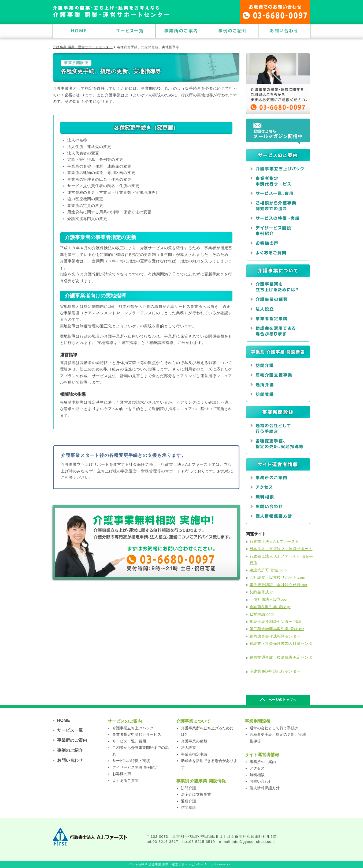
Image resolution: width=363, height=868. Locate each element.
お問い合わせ (70, 760)
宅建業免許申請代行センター (275, 671)
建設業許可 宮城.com (268, 570)
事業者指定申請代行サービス (137, 735)
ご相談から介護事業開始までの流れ (140, 751)
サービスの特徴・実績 (131, 761)
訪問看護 (188, 808)
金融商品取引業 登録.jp (270, 607)
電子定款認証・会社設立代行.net (279, 585)
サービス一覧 (70, 730)
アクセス (257, 768)
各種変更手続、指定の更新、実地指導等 (278, 738)
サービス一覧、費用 (129, 741)
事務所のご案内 (263, 762)
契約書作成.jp (262, 592)
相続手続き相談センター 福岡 (276, 622)
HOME (64, 720)
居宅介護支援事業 (196, 795)
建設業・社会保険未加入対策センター (281, 647)
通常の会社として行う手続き (274, 728)
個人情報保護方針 (265, 788)
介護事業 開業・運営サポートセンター (83, 47)
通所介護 (188, 801)
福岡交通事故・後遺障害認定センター (281, 661)
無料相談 (257, 775)
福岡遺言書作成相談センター (275, 636)
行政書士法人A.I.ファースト (274, 542)
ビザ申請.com (262, 614)
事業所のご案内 (72, 740)
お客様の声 (122, 774)
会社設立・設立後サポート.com (277, 577)
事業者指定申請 (194, 754)
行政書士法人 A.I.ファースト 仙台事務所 (281, 560)
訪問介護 (188, 788)
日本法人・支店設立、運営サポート (281, 549)
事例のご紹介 (70, 750)
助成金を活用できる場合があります (209, 764)
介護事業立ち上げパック (133, 728)
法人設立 (188, 748)
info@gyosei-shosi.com (253, 842)
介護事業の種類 (194, 741)
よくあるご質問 (125, 781)
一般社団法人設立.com (270, 599)
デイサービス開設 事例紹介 (135, 767)
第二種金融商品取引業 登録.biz (277, 629)
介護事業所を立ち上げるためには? (207, 731)
